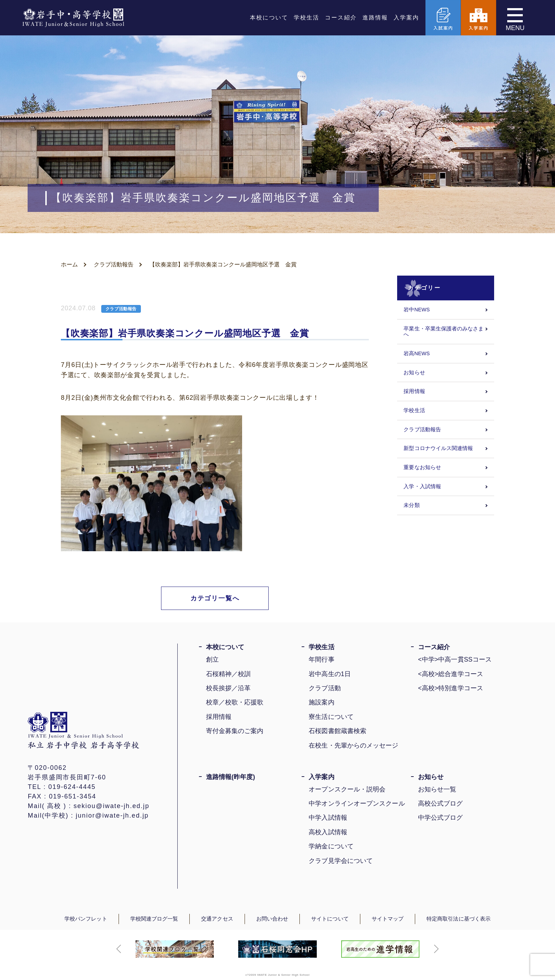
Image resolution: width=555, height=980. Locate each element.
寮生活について (331, 717)
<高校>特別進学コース (451, 688)
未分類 (411, 505)
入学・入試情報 (422, 486)
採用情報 (414, 391)
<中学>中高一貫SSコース (455, 659)
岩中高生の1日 (330, 674)
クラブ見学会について (341, 861)
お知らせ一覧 (437, 789)
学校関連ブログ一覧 (154, 919)
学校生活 (307, 18)
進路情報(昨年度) (231, 777)
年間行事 (321, 659)
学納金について (331, 846)
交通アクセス (217, 919)
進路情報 (375, 18)
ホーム (69, 264)
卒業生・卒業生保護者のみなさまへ (444, 332)
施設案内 (321, 702)
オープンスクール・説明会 (347, 789)
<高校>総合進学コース (451, 674)
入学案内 (406, 18)
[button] (119, 949)
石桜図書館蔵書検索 (337, 731)
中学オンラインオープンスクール (357, 803)
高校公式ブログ (440, 803)
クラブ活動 (325, 688)
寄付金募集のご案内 (235, 731)
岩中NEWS (417, 310)
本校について (269, 18)
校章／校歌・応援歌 (235, 702)
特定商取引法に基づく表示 (459, 919)
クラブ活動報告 (114, 264)
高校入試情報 (328, 832)
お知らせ (414, 373)
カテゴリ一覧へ (215, 598)
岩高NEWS (417, 353)
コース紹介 (341, 18)
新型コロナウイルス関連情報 (438, 448)
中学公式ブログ (440, 818)
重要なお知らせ (422, 467)
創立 (212, 659)
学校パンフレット (86, 919)
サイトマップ (388, 919)
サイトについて (330, 919)
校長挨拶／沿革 (228, 688)
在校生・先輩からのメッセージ (353, 745)
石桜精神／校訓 (228, 674)
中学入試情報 (328, 818)
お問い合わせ (272, 919)
